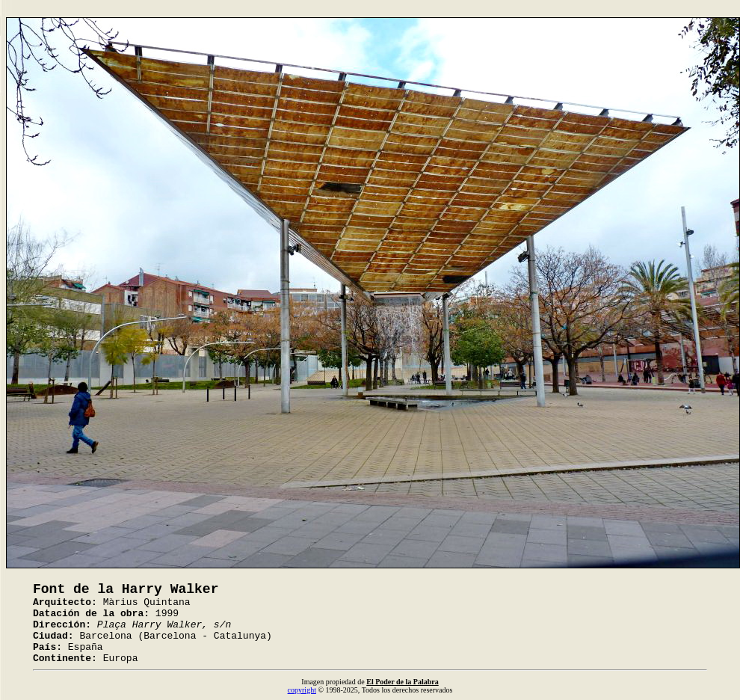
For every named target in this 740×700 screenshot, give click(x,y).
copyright (302, 690)
